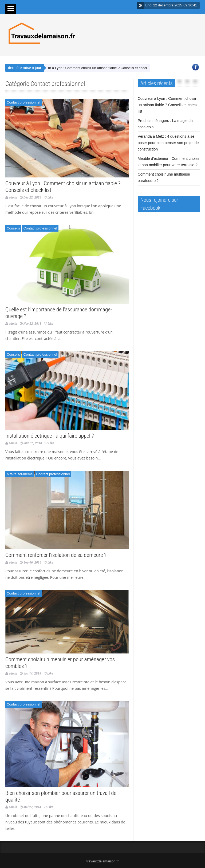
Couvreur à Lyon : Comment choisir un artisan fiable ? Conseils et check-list (97, 68)
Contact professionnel (23, 102)
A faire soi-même (20, 474)
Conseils (13, 228)
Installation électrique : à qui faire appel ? (50, 436)
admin (13, 197)
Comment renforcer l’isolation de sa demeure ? (56, 555)
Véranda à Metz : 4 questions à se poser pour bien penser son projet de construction (168, 143)
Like (48, 197)
